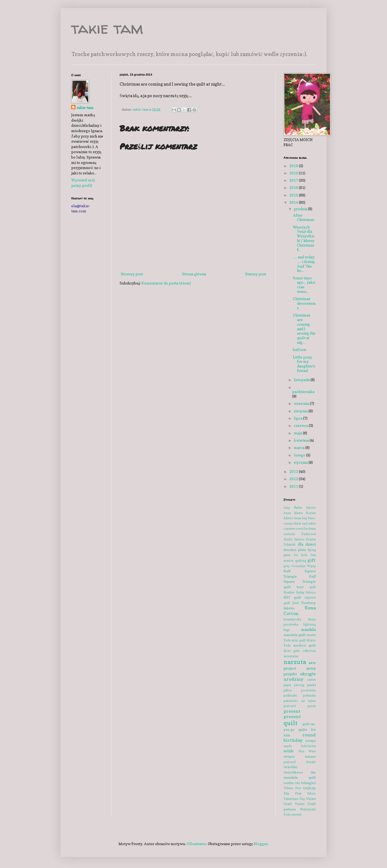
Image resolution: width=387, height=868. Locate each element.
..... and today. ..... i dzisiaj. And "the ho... (304, 264)
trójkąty (309, 788)
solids (289, 751)
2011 (294, 486)
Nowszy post (132, 274)
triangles (308, 783)
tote (297, 783)
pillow (288, 690)
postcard (290, 706)
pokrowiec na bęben (300, 701)
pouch (312, 706)
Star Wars (307, 751)
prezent (292, 716)
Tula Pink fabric (300, 793)
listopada (302, 380)
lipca (298, 418)
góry (287, 566)
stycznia (301, 462)
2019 (294, 166)
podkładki (290, 695)
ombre (311, 680)
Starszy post (256, 274)
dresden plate (295, 550)
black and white (305, 523)
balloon (300, 349)
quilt (291, 723)
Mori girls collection (300, 651)
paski (311, 685)
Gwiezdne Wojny (304, 566)
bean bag (301, 518)
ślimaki (311, 762)
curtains (289, 534)
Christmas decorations (304, 303)
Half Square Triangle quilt (300, 582)
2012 (294, 479)
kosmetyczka (292, 619)
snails (288, 746)
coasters (289, 529)
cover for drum (306, 529)
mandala (308, 629)
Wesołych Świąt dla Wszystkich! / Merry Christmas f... (304, 238)
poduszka (309, 695)
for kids (300, 555)
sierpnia (301, 411)
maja (298, 433)
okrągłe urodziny (300, 677)
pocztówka (308, 690)
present (292, 711)
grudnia (301, 209)
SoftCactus (308, 746)
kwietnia (302, 440)
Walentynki (308, 809)
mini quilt (298, 640)
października (303, 391)
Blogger (261, 844)
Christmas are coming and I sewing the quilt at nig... (304, 329)
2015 (294, 195)
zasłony (296, 814)
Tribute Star (292, 788)
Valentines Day (294, 799)
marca (300, 447)
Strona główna (194, 274)
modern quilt (305, 645)
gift (312, 560)
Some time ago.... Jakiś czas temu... (304, 285)
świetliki (290, 767)
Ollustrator (196, 844)
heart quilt (306, 587)
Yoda (287, 814)
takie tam (107, 28)
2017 (294, 180)
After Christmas (304, 217)
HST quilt (292, 597)
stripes (289, 756)
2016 (294, 187)
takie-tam (85, 108)
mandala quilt (295, 635)
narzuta (295, 662)
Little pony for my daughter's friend (304, 364)
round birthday (300, 738)
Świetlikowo (293, 772)
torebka (289, 783)
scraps (311, 741)
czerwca (301, 425)
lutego (300, 455)
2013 (294, 471)
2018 (294, 173)
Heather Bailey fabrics (300, 592)
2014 (294, 202)
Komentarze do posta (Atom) (166, 283)
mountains (291, 656)
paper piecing (294, 685)
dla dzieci (307, 544)
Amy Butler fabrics (300, 508)
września (302, 403)
